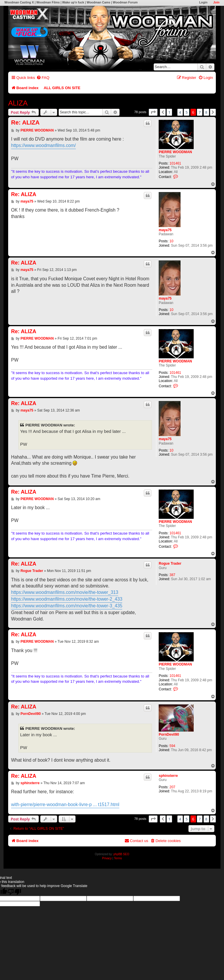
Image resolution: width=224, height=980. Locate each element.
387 (172, 575)
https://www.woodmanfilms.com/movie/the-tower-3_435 (67, 606)
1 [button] (169, 112)
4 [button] (180, 112)
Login (203, 2)
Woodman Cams (98, 2)
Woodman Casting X (19, 2)
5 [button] (187, 112)
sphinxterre (168, 776)
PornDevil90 (169, 734)
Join (216, 2)
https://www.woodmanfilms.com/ (43, 145)
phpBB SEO (121, 854)
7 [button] (200, 112)
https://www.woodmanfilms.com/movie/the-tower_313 (65, 592)
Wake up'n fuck (73, 2)
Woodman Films (48, 2)
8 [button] (206, 112)
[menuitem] (43, 78)
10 (171, 241)
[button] (153, 112)
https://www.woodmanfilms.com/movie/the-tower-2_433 (67, 599)
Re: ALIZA (25, 122)
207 (172, 787)
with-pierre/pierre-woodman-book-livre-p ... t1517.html (65, 804)
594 (172, 746)
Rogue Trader (170, 564)
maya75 (165, 230)
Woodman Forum (125, 2)
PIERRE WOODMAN (175, 152)
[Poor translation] (14, 892)
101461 (175, 163)
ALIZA (18, 103)
